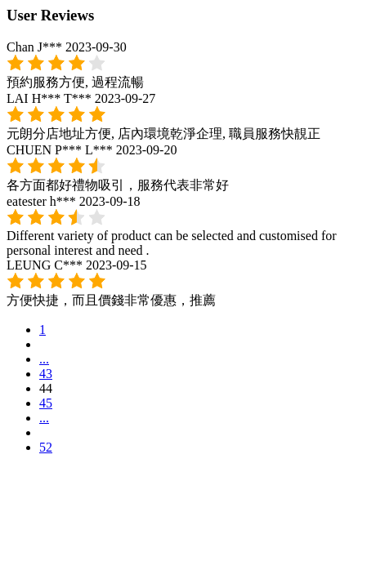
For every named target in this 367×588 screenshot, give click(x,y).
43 (46, 374)
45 (46, 403)
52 (46, 447)
